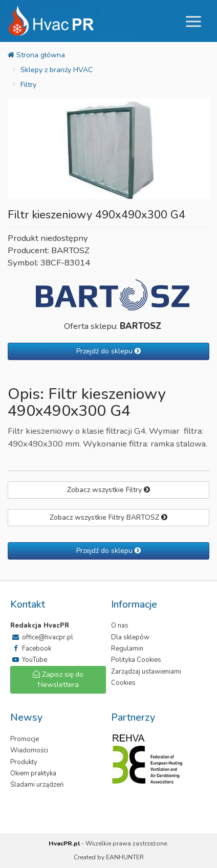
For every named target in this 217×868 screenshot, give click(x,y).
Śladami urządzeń (37, 785)
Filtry (28, 85)
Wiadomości (29, 750)
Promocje (25, 739)
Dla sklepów (130, 637)
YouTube (29, 660)
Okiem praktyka (33, 773)
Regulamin (127, 649)
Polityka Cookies (136, 660)
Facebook (31, 649)
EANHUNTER (125, 857)
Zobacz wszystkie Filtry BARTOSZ (108, 517)
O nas (120, 626)
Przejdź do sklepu (108, 351)
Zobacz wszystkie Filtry (108, 490)
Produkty (24, 762)
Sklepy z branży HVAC (57, 70)
